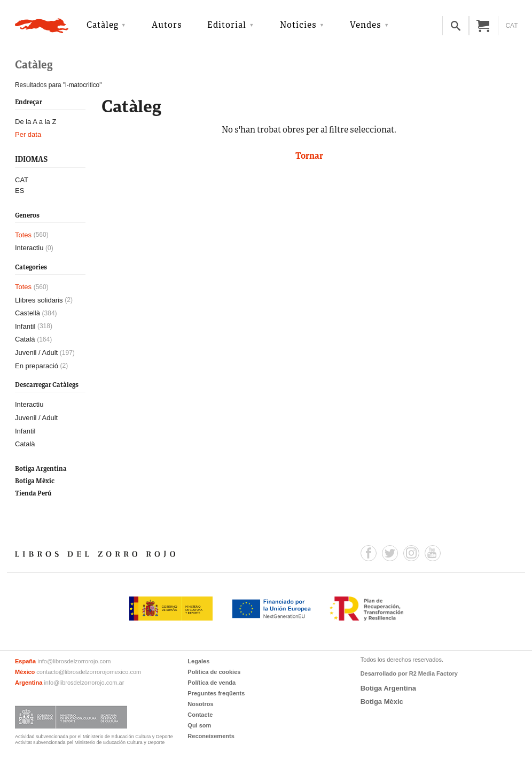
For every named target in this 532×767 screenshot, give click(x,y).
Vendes (366, 26)
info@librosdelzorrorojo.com (74, 661)
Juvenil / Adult (36, 352)
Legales (198, 661)
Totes (23, 235)
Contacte (200, 715)
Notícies (298, 26)
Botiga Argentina (41, 469)
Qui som (199, 725)
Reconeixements (211, 736)
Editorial (227, 26)
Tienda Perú (33, 494)
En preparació (37, 366)
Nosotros (200, 704)
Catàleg (103, 26)
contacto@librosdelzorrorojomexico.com (89, 672)
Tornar (309, 157)
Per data (28, 134)
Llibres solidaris (39, 300)
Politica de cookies (214, 672)
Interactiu (29, 248)
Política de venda (212, 683)
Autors (167, 26)
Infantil (25, 326)
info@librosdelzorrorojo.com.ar (84, 683)
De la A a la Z (36, 122)
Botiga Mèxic (35, 481)
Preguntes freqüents (216, 693)
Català (25, 339)
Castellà (28, 313)
